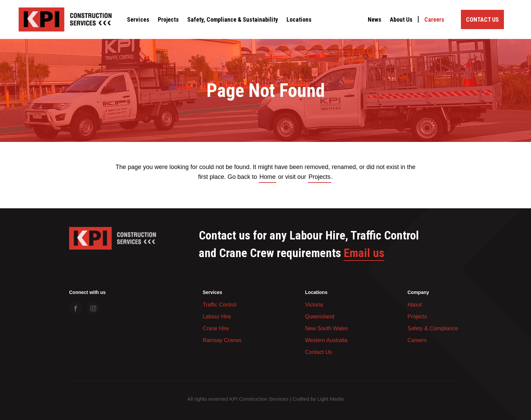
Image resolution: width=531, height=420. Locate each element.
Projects (168, 19)
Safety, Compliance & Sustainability (233, 19)
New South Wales (327, 328)
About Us (401, 19)
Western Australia (326, 340)
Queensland (320, 317)
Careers (434, 19)
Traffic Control (219, 305)
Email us (364, 254)
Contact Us (482, 19)
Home (268, 177)
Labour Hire (217, 317)
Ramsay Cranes (222, 340)
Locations (299, 19)
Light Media (331, 399)
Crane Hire (216, 328)
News (375, 19)
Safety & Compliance (433, 328)
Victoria (314, 305)
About (415, 305)
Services (138, 19)
